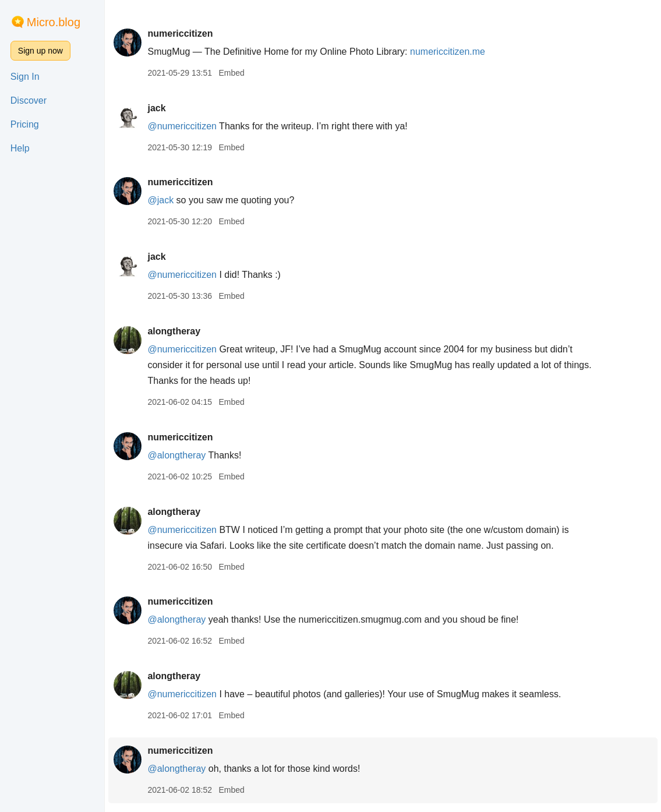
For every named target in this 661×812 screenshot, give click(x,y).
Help (20, 148)
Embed (231, 73)
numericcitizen (180, 33)
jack (156, 108)
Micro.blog (54, 22)
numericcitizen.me (448, 52)
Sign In (25, 77)
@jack (160, 200)
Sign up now (40, 51)
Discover (29, 100)
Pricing (25, 124)
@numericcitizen (182, 126)
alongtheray (174, 331)
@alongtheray (176, 455)
